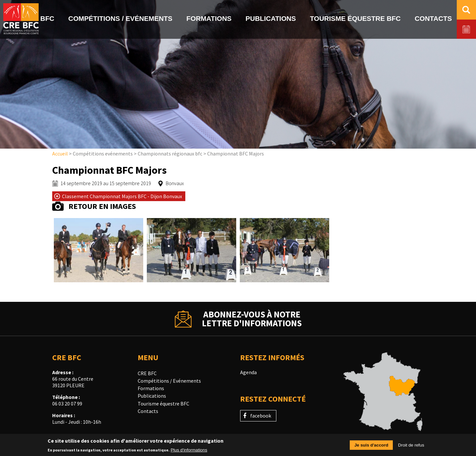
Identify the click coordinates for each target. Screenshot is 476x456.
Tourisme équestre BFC (163, 404)
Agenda (248, 372)
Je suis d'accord (371, 447)
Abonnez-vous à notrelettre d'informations (252, 319)
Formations (151, 388)
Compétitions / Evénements (169, 381)
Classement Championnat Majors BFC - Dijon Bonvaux (122, 196)
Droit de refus (411, 447)
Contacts (148, 411)
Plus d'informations (189, 452)
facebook (261, 416)
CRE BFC (147, 373)
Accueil (60, 154)
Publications (152, 396)
